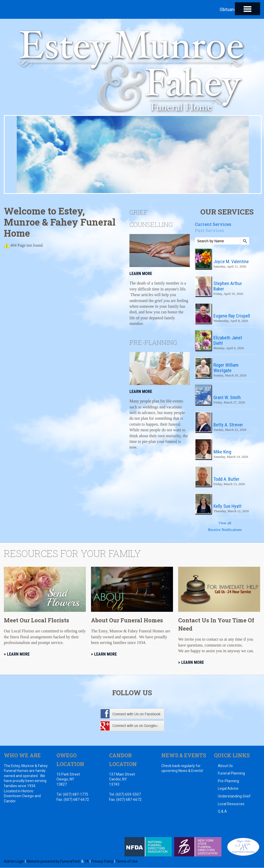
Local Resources (231, 804)
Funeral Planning (231, 774)
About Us (225, 766)
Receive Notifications (225, 530)
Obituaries (229, 9)
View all (225, 523)
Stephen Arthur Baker (228, 286)
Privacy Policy (102, 861)
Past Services (209, 230)
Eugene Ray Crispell (232, 316)
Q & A (222, 812)
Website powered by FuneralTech (53, 861)
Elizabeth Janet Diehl (228, 341)
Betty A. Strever (228, 425)
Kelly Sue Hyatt (228, 506)
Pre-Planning (228, 781)
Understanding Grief (234, 796)
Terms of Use (127, 861)
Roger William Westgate (226, 368)
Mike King (222, 452)
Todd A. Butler (226, 479)
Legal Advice (228, 789)
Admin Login (14, 861)
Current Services (213, 224)
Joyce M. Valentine (231, 262)
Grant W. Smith (227, 398)
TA (87, 861)
